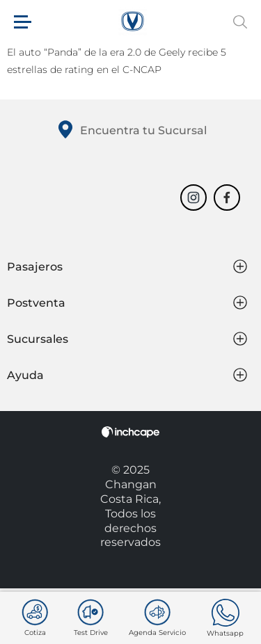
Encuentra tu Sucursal (130, 130)
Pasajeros (35, 267)
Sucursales (38, 339)
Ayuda (25, 375)
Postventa (36, 303)
